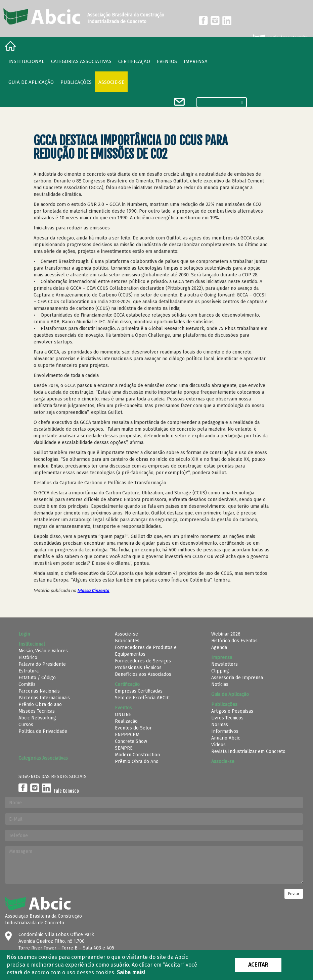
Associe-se (111, 82)
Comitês (27, 684)
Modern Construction (137, 755)
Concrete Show (131, 741)
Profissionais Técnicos (138, 668)
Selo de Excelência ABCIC (142, 698)
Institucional (26, 61)
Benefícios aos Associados (143, 674)
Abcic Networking (37, 718)
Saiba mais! (131, 972)
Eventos (167, 61)
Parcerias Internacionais (44, 698)
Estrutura (29, 671)
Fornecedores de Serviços (143, 661)
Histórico (28, 658)
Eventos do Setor (133, 728)
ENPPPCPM (127, 735)
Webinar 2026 (226, 634)
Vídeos (218, 745)
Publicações (76, 82)
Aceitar (258, 965)
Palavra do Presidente (42, 664)
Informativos (225, 731)
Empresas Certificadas (139, 691)
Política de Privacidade (43, 731)
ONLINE (123, 715)
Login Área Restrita (280, 38)
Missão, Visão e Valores (43, 651)
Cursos (26, 725)
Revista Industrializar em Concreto (248, 751)
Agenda (219, 647)
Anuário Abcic (226, 738)
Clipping (220, 671)
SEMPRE (124, 748)
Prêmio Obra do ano (40, 704)
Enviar (294, 894)
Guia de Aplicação (31, 82)
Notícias (220, 684)
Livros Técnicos (227, 718)
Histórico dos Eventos (234, 641)
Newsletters (225, 664)
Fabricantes (127, 641)
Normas (220, 725)
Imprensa (196, 61)
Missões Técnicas (37, 711)
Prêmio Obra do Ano (137, 761)
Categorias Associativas (81, 61)
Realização (126, 721)
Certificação (134, 61)
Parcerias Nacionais (39, 691)
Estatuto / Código (37, 678)
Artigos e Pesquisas (232, 711)
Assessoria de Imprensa (237, 678)
